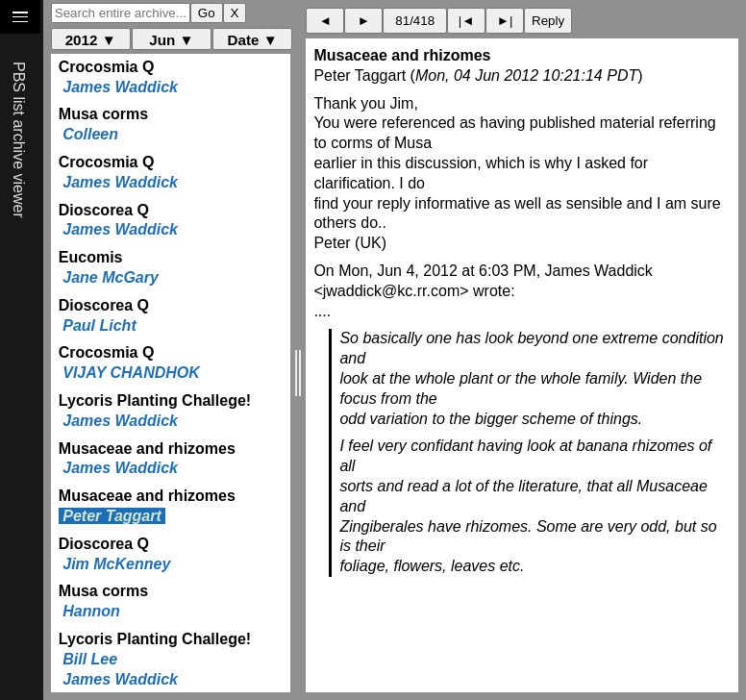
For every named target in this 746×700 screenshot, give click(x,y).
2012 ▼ (91, 40)
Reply (548, 21)
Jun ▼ (171, 40)
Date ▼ (253, 40)
